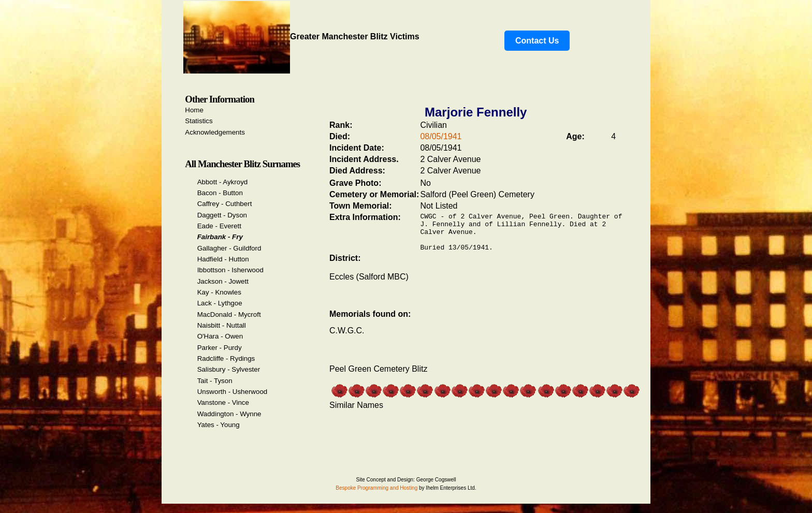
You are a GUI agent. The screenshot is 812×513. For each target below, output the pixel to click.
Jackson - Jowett (223, 281)
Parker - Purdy (220, 348)
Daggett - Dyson (222, 215)
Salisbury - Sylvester (229, 369)
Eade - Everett (219, 226)
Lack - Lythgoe (220, 303)
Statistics (199, 121)
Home (194, 110)
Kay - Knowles (219, 292)
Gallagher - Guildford (229, 248)
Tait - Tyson (215, 381)
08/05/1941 (441, 136)
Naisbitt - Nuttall (222, 325)
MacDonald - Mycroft (229, 314)
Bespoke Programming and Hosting (376, 488)
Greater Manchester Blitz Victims (301, 36)
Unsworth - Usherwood (233, 392)
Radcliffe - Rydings (226, 358)
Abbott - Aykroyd (223, 182)
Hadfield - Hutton (223, 259)
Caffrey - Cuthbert (225, 204)
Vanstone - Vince (223, 402)
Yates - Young (219, 425)
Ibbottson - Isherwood (230, 270)
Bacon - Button (220, 193)
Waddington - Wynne (229, 414)
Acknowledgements (215, 132)
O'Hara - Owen (220, 336)
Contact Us (537, 41)
